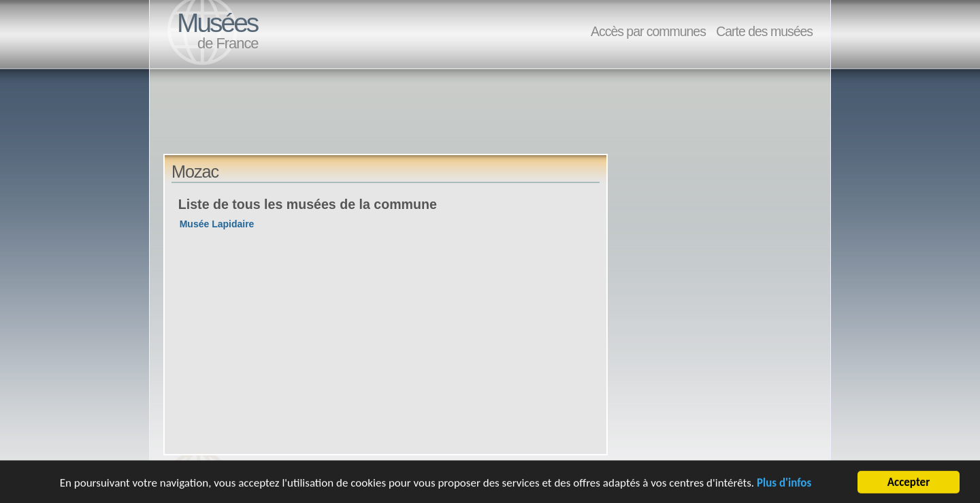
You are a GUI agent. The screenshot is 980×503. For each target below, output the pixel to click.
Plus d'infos (784, 484)
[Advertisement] (411, 123)
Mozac (195, 172)
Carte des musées (764, 31)
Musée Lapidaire (217, 224)
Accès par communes (648, 31)
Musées (217, 23)
